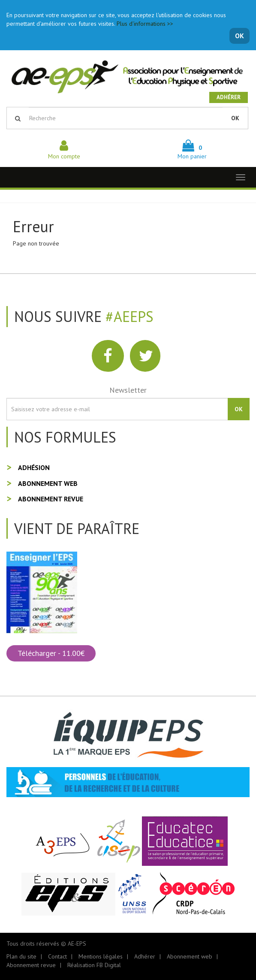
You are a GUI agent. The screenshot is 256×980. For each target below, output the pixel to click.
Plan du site (21, 956)
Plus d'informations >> (145, 24)
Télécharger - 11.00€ (51, 653)
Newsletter (128, 390)
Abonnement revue (51, 499)
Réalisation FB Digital (94, 965)
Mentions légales (101, 956)
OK (239, 36)
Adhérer (229, 97)
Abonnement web (48, 483)
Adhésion (34, 467)
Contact (57, 956)
